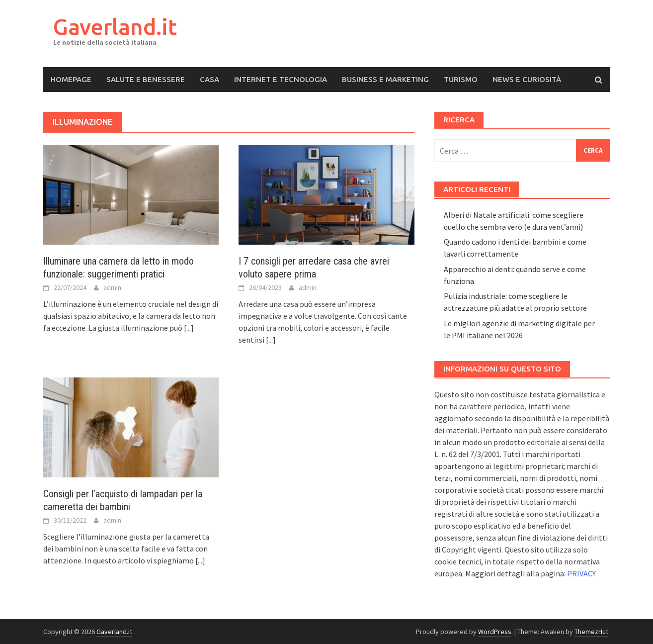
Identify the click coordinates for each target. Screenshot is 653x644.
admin (112, 287)
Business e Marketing (385, 79)
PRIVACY (581, 573)
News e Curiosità (527, 79)
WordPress (495, 632)
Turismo (461, 79)
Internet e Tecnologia (281, 79)
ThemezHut (591, 632)
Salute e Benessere (146, 79)
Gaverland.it (115, 27)
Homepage (71, 79)
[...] (189, 328)
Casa (209, 79)
